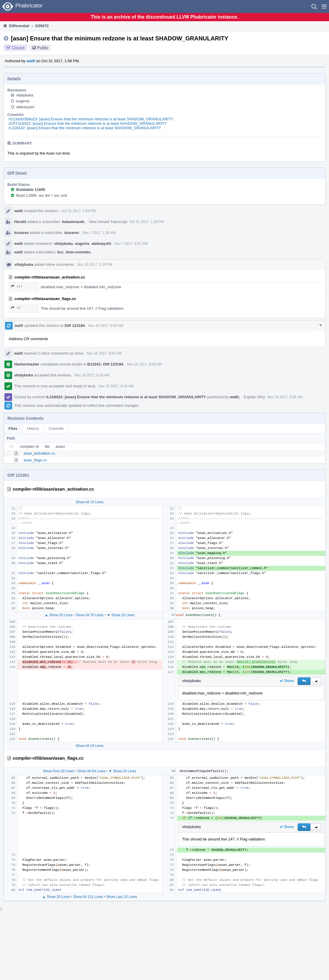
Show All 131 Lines (88, 897)
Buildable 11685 (31, 190)
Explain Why (254, 397)
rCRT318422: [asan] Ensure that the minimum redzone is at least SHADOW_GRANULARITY (88, 123)
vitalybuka (25, 95)
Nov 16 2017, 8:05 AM (104, 353)
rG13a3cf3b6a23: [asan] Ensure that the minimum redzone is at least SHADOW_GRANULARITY (91, 119)
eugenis (23, 101)
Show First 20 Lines (59, 771)
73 (16, 308)
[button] (324, 6)
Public (43, 48)
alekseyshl (25, 107)
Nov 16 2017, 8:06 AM (144, 364)
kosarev (21, 233)
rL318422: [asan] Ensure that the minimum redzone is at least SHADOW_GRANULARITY (85, 128)
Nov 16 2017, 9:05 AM (285, 397)
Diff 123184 (75, 326)
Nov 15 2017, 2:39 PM (95, 265)
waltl (31, 61)
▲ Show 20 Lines (59, 615)
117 (17, 286)
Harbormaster (27, 364)
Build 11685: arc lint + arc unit (42, 195)
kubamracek (73, 222)
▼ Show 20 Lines (121, 615)
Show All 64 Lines (91, 771)
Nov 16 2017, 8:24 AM (92, 375)
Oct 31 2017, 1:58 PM (79, 211)
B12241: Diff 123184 (105, 364)
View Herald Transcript (108, 222)
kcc (60, 252)
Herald (20, 222)
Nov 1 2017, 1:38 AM (99, 233)
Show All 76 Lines (90, 615)
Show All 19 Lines (90, 746)
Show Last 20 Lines (122, 897)
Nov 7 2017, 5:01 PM (131, 244)
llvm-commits (78, 252)
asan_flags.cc (35, 460)
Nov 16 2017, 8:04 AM (106, 326)
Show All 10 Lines (90, 502)
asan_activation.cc (39, 453)
